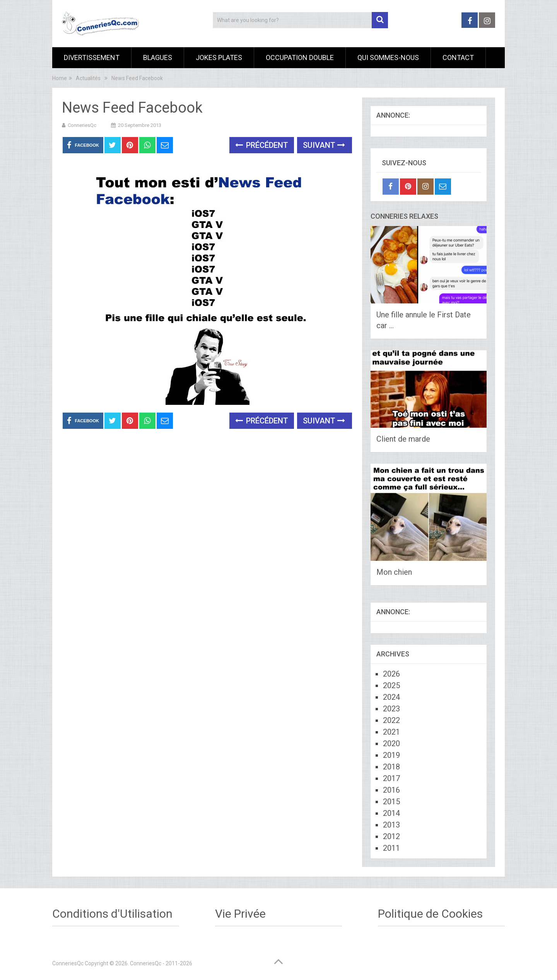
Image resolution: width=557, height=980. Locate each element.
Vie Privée (240, 914)
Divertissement (92, 57)
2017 (391, 778)
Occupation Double (300, 57)
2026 (391, 674)
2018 (391, 767)
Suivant (324, 145)
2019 (391, 755)
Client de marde (403, 439)
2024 (391, 697)
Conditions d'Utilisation (112, 914)
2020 (391, 744)
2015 (391, 802)
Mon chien (394, 572)
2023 (391, 709)
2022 (391, 720)
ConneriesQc (82, 125)
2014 (391, 813)
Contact (458, 57)
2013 (391, 825)
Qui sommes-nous (388, 57)
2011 (391, 848)
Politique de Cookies (430, 914)
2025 (391, 685)
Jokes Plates (219, 57)
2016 (391, 790)
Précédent (262, 145)
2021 (391, 732)
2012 (391, 836)
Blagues (158, 57)
